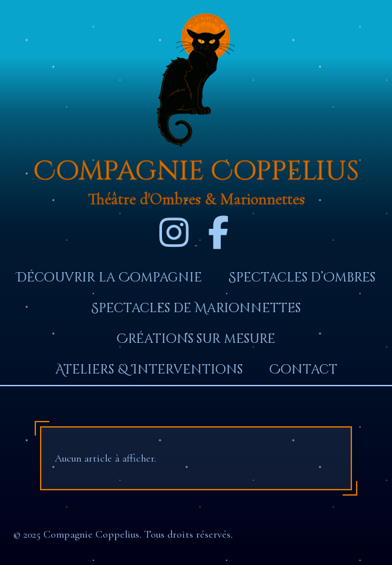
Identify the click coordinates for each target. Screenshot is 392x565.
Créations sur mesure (196, 339)
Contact (303, 370)
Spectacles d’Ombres (302, 277)
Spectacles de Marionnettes (196, 308)
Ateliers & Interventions (149, 370)
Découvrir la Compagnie (109, 277)
